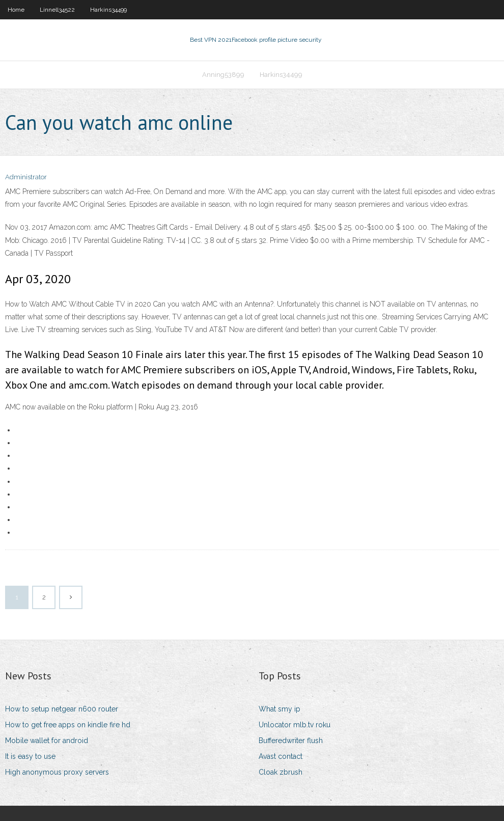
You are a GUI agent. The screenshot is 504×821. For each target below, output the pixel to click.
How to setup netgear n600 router (62, 709)
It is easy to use (30, 756)
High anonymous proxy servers (57, 772)
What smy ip (279, 709)
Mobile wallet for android (47, 741)
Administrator (26, 177)
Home (16, 10)
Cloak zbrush (281, 772)
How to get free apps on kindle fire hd (68, 725)
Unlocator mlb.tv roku (295, 725)
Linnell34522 (57, 10)
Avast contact (281, 756)
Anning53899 (223, 75)
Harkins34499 (108, 10)
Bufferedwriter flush (291, 741)
